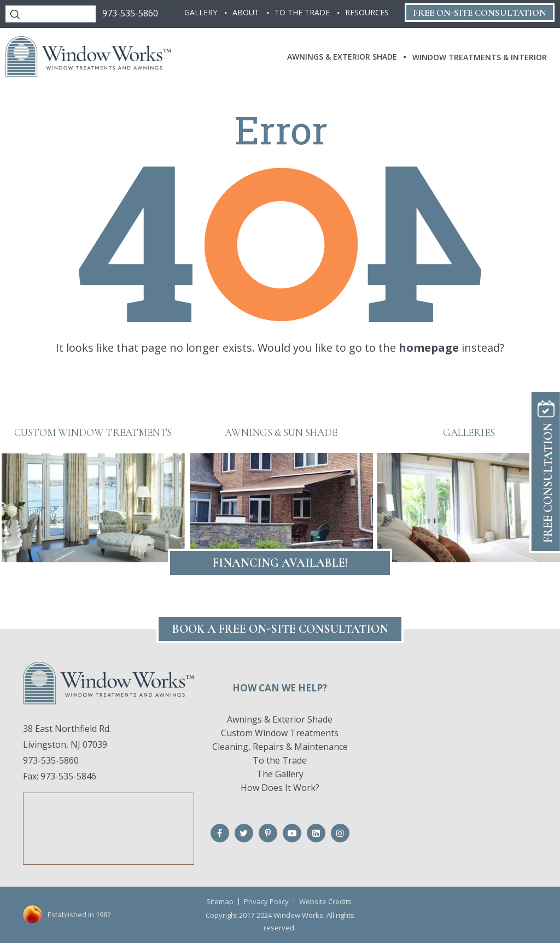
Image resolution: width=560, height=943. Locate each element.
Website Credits (325, 901)
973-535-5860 (130, 13)
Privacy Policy (266, 901)
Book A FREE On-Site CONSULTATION (280, 629)
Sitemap (220, 901)
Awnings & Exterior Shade (280, 719)
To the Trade (280, 760)
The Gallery (280, 774)
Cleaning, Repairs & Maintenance (280, 747)
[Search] (51, 14)
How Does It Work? (280, 788)
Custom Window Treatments (280, 733)
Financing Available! (280, 563)
